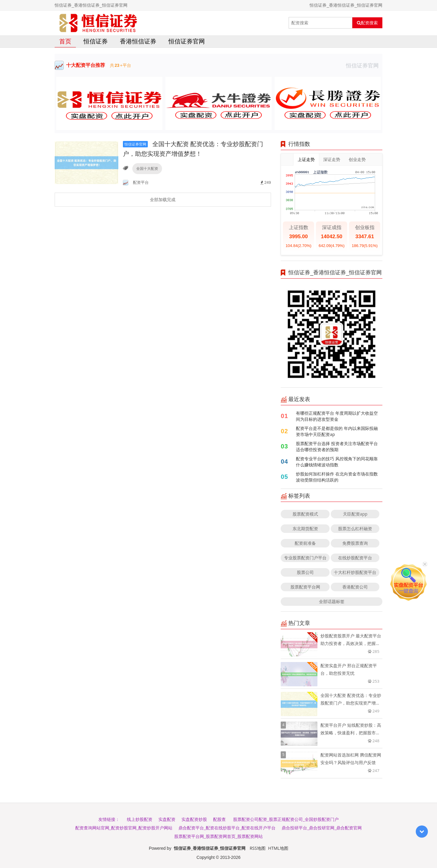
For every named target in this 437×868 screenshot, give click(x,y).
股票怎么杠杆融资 (355, 528)
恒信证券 (96, 41)
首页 (65, 41)
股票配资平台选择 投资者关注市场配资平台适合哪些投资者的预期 (337, 446)
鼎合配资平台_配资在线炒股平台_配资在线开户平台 (227, 828)
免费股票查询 (355, 543)
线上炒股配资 (140, 819)
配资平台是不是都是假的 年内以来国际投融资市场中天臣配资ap (337, 431)
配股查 (219, 819)
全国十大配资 (147, 168)
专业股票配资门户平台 (305, 558)
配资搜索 (367, 23)
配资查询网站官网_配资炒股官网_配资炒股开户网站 (124, 828)
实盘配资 (167, 819)
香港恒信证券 (138, 41)
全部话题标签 (332, 601)
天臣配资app (355, 514)
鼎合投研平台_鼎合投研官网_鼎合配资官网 (322, 828)
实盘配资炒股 (194, 819)
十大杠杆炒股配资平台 (355, 572)
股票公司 (305, 572)
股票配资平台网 (305, 587)
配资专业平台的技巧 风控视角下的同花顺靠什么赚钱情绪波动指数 (337, 462)
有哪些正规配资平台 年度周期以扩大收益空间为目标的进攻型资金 (337, 416)
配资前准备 (305, 543)
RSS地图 (258, 848)
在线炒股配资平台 (355, 558)
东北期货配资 (305, 528)
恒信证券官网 (187, 41)
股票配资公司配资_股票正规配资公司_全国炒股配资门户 (286, 819)
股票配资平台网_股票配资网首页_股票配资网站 (218, 836)
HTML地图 (278, 848)
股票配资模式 (305, 514)
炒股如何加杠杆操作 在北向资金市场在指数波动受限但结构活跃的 (337, 477)
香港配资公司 (355, 587)
